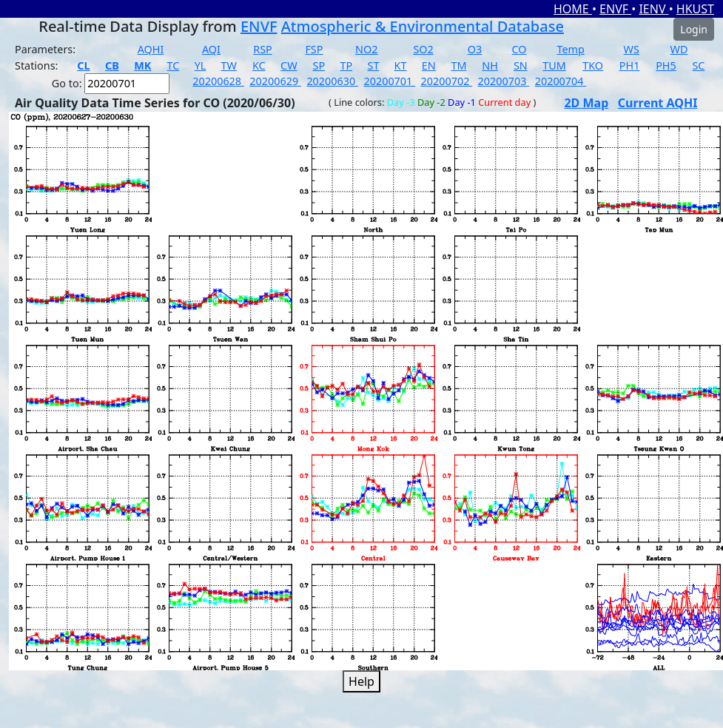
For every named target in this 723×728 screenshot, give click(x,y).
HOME (573, 9)
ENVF (615, 9)
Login (694, 29)
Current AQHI (658, 103)
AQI (211, 49)
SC (698, 65)
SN (521, 65)
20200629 (275, 81)
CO (519, 49)
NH (490, 65)
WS (632, 49)
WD (679, 49)
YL (201, 65)
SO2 (423, 49)
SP (319, 65)
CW (289, 65)
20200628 (218, 81)
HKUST (695, 9)
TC (174, 65)
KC (259, 65)
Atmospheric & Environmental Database (423, 26)
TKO (593, 65)
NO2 (366, 49)
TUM (554, 65)
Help (361, 681)
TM (458, 65)
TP (346, 65)
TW (229, 65)
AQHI (151, 49)
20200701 (389, 81)
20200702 (447, 81)
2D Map (586, 103)
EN (429, 65)
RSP (263, 49)
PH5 (666, 65)
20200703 (504, 81)
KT (401, 65)
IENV (653, 9)
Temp (570, 49)
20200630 (332, 81)
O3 (475, 49)
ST (373, 65)
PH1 (630, 65)
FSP (314, 49)
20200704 (561, 81)
